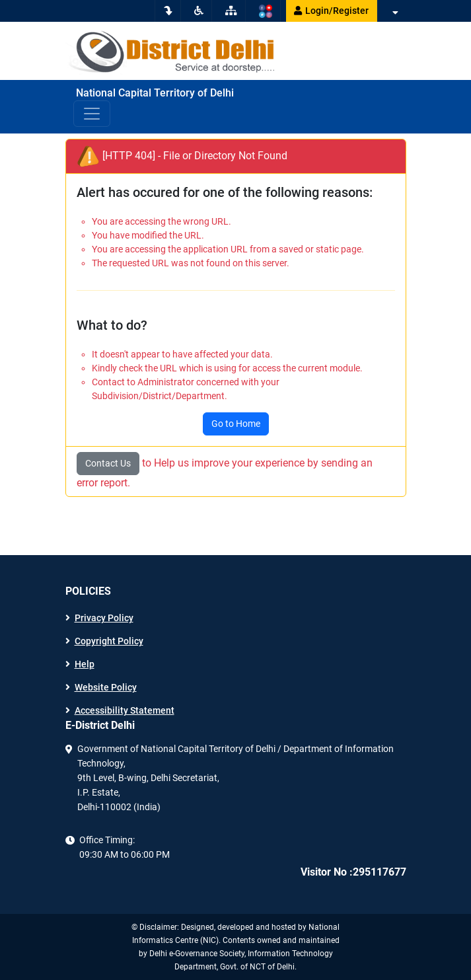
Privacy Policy (104, 618)
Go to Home (236, 424)
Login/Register (331, 11)
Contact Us (108, 463)
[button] (394, 13)
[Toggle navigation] (92, 114)
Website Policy (106, 687)
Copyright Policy (109, 641)
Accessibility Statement (125, 710)
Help (85, 664)
